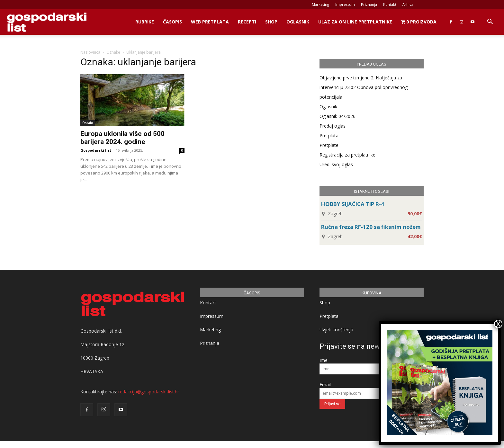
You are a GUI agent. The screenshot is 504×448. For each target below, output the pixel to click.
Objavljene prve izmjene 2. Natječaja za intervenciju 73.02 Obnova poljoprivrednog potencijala (364, 87)
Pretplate (329, 145)
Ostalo (88, 123)
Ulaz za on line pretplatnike (355, 22)
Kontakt (390, 4)
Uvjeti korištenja (336, 330)
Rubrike (145, 22)
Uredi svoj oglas (336, 164)
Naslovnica (90, 52)
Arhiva (408, 4)
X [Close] (498, 324)
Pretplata (329, 135)
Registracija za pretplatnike (347, 155)
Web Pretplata (210, 22)
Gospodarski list (96, 150)
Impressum (345, 4)
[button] (490, 22)
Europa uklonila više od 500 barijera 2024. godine (122, 138)
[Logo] (47, 22)
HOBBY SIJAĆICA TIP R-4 (353, 204)
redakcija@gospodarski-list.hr (149, 392)
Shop (271, 22)
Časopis (172, 22)
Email (325, 385)
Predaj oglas (333, 126)
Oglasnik (298, 22)
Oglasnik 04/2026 (337, 116)
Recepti (247, 22)
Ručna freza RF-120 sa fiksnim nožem (371, 227)
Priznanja (369, 4)
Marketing (320, 4)
